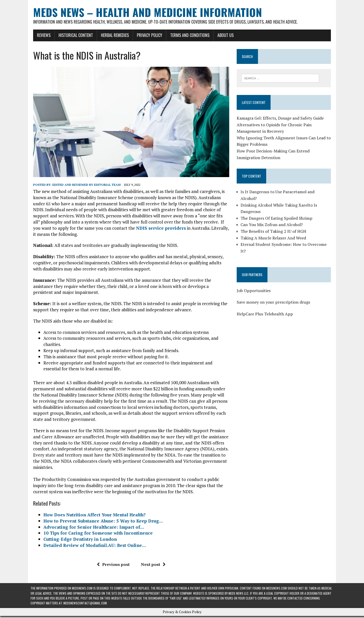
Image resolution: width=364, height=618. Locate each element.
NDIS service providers (150, 230)
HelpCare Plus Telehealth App (266, 307)
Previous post (112, 566)
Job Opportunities (254, 284)
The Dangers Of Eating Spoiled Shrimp (277, 212)
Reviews (41, 35)
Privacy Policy (147, 35)
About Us (223, 35)
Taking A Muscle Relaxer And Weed (274, 231)
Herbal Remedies (112, 35)
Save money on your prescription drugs (274, 296)
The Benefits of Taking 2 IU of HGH (274, 225)
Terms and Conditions (187, 35)
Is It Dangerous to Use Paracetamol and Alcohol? (287, 192)
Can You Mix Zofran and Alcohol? (272, 218)
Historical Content (73, 35)
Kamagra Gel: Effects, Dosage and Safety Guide (281, 118)
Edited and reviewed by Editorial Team (84, 186)
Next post (152, 566)
